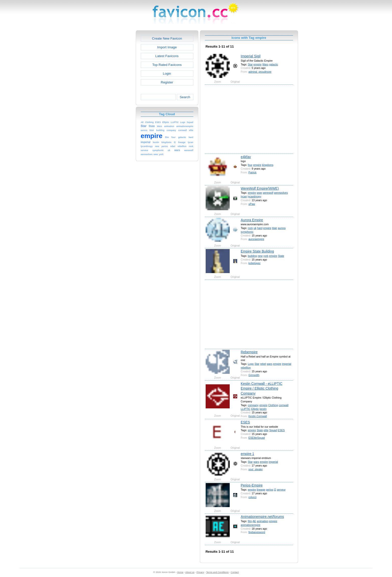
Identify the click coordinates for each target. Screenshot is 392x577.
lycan (244, 196)
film (250, 521)
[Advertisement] (114, 105)
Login (167, 74)
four (250, 165)
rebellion (246, 368)
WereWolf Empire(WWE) (260, 188)
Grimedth (254, 375)
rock (250, 228)
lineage (261, 490)
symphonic (247, 232)
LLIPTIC (246, 409)
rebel (263, 364)
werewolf (268, 193)
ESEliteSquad (257, 438)
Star (250, 64)
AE (254, 521)
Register (167, 82)
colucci (252, 497)
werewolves (281, 193)
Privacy (200, 572)
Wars (265, 64)
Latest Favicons (167, 56)
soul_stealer (256, 469)
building (252, 256)
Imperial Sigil (251, 56)
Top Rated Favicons (167, 65)
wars (270, 364)
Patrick (252, 172)
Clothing (273, 405)
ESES (245, 422)
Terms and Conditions (217, 572)
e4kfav (246, 157)
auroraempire (256, 239)
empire (257, 64)
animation (263, 521)
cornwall (284, 405)
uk (255, 228)
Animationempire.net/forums (262, 517)
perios (270, 490)
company (253, 405)
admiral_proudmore (260, 72)
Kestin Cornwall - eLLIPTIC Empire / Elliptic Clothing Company (262, 388)
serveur (281, 490)
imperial (287, 364)
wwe (259, 193)
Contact (235, 572)
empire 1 (247, 454)
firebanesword (257, 532)
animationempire (250, 525)
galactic (274, 64)
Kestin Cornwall (258, 416)
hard (260, 228)
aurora (282, 228)
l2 (275, 490)
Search (185, 97)
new (260, 256)
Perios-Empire (252, 485)
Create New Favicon (167, 38)
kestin (263, 409)
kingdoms (268, 165)
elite (266, 430)
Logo (251, 364)
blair (275, 228)
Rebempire (249, 352)
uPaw (252, 204)
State (281, 256)
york (266, 256)
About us (190, 572)
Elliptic (255, 409)
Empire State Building (257, 251)
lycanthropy (254, 196)
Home (180, 572)
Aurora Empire (252, 220)
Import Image (167, 47)
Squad (273, 430)
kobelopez (254, 263)
